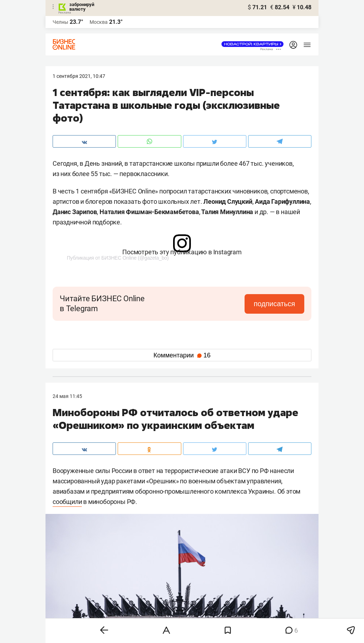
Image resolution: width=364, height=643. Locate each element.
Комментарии (182, 355)
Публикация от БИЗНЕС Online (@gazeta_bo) (118, 258)
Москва (99, 22)
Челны (60, 22)
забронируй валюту (82, 7)
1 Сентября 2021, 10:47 (79, 76)
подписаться (274, 304)
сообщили (67, 502)
